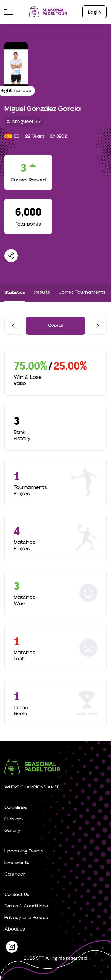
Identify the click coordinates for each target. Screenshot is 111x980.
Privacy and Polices (26, 918)
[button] (13, 326)
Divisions (14, 819)
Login (94, 12)
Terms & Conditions (26, 906)
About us (15, 929)
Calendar (15, 874)
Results (42, 292)
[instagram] (12, 947)
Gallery (12, 831)
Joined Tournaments (82, 292)
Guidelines (16, 807)
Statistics (15, 292)
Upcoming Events (24, 851)
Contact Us (17, 894)
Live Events (17, 862)
